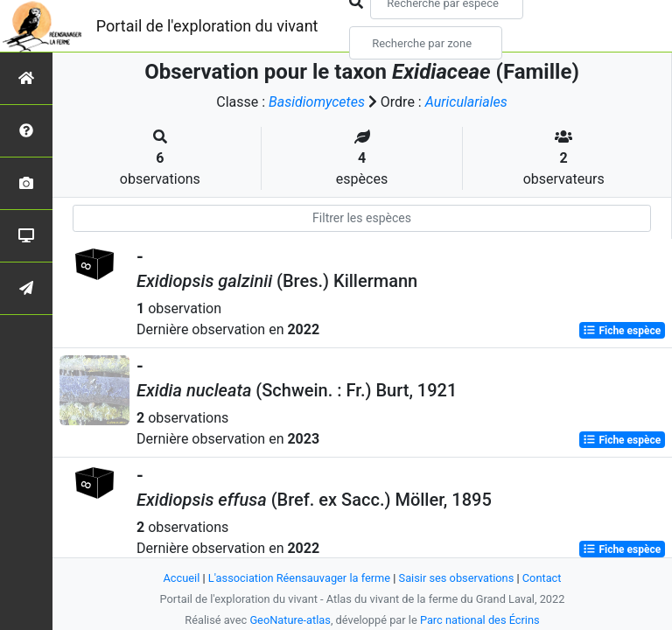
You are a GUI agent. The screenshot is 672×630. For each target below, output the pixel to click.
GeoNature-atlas (290, 620)
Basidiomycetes (317, 102)
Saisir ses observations (457, 578)
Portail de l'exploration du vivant (207, 26)
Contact (542, 578)
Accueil (182, 578)
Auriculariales (466, 102)
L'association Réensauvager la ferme (299, 578)
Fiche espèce (622, 331)
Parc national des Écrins (480, 620)
